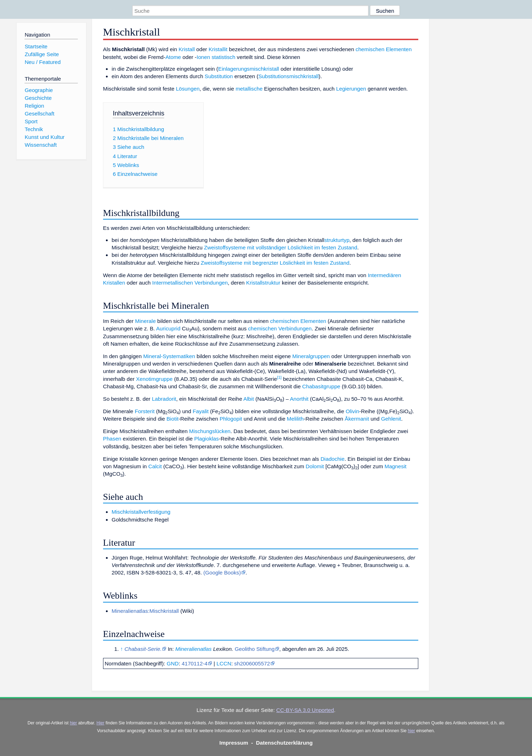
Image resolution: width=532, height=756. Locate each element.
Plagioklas (206, 439)
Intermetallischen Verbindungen (190, 283)
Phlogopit (231, 419)
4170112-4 (195, 663)
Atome (173, 57)
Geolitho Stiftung (254, 649)
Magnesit (396, 466)
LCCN (224, 663)
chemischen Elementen (384, 49)
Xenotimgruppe (154, 379)
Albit (249, 399)
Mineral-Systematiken (169, 356)
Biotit (172, 419)
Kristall (187, 49)
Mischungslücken (210, 431)
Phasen (112, 439)
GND (173, 663)
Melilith (295, 419)
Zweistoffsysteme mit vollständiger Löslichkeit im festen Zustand (281, 247)
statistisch (223, 57)
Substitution (219, 76)
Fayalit (201, 411)
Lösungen (188, 89)
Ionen (203, 57)
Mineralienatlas (193, 649)
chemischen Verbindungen (280, 328)
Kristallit (218, 49)
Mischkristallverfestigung (141, 512)
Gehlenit (391, 419)
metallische (249, 89)
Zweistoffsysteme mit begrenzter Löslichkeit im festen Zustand (275, 263)
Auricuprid (168, 328)
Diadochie (333, 459)
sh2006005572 (252, 663)
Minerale (145, 321)
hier (73, 723)
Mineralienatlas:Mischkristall (145, 611)
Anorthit (299, 399)
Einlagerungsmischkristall (249, 69)
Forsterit (145, 411)
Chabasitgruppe (321, 386)
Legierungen (351, 89)
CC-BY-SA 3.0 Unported (305, 710)
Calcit (155, 466)
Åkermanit (357, 419)
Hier (100, 723)
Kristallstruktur (263, 283)
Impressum (234, 743)
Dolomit (315, 466)
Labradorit (164, 399)
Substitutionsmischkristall (289, 76)
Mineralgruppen (311, 356)
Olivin (353, 411)
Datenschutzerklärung (284, 743)
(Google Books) (222, 573)
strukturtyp (337, 240)
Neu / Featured (42, 62)
